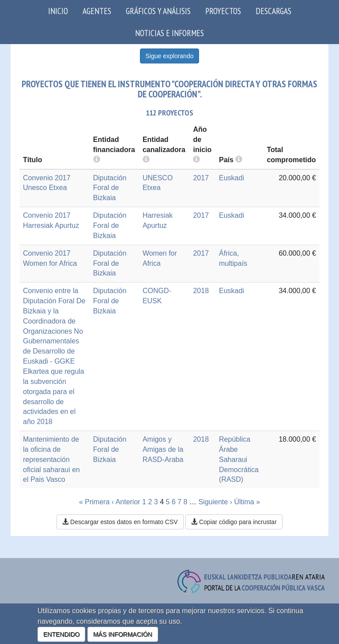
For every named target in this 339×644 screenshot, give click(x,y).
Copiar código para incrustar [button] (234, 522)
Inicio (58, 11)
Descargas (273, 11)
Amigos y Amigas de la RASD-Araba (163, 449)
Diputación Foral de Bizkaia (110, 188)
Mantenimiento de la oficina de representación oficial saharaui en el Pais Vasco (51, 459)
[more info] (196, 160)
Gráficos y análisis (158, 11)
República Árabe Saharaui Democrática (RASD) (239, 459)
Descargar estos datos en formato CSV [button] (120, 522)
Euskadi (232, 178)
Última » (247, 502)
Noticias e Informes (169, 33)
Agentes (97, 11)
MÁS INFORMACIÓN (123, 634)
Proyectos (223, 11)
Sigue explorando (170, 56)
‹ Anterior (126, 502)
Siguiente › (215, 502)
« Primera (94, 502)
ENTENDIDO (61, 634)
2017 (201, 178)
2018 (201, 291)
